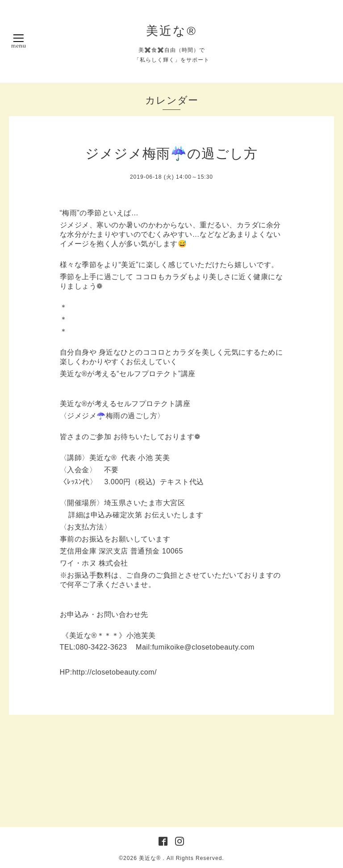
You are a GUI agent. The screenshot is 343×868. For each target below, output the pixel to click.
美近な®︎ (171, 31)
